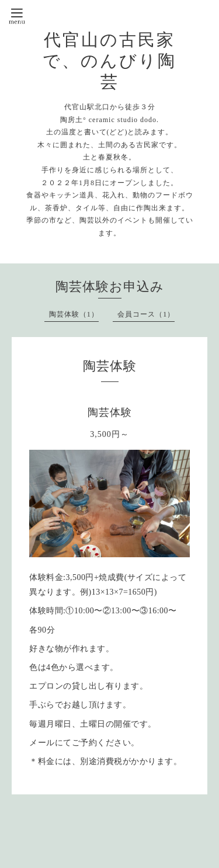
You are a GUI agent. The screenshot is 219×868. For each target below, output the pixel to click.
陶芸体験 (110, 412)
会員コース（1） (146, 314)
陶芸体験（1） (74, 314)
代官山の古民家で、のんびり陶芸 (109, 61)
